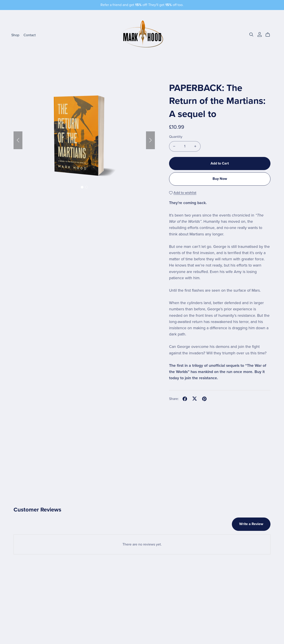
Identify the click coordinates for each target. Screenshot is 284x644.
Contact (30, 35)
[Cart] (269, 35)
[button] (18, 140)
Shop (15, 35)
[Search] (251, 35)
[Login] (260, 34)
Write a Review (251, 524)
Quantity (176, 137)
